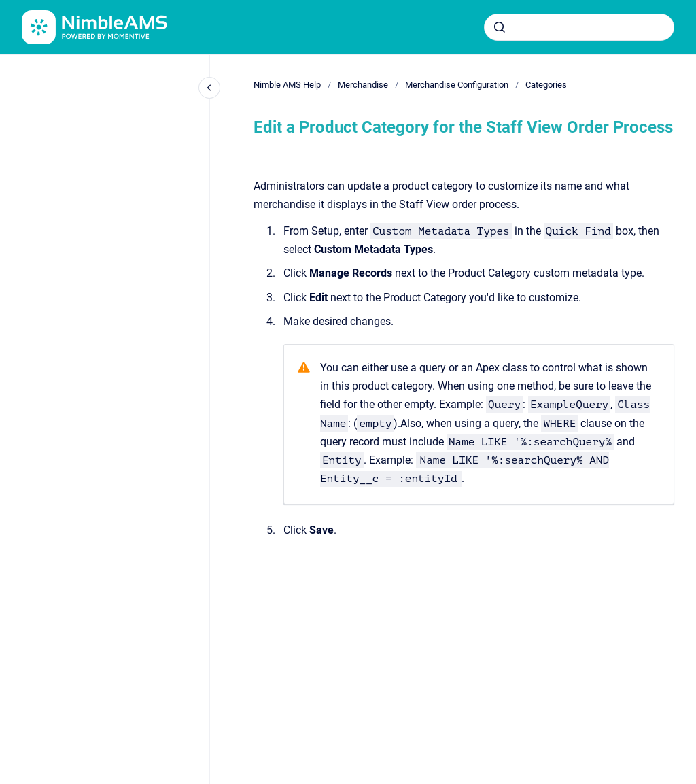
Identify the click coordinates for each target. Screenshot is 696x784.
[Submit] (500, 27)
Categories (546, 85)
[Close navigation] (209, 88)
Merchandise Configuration (457, 85)
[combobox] (579, 27)
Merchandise (363, 85)
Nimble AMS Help (287, 85)
